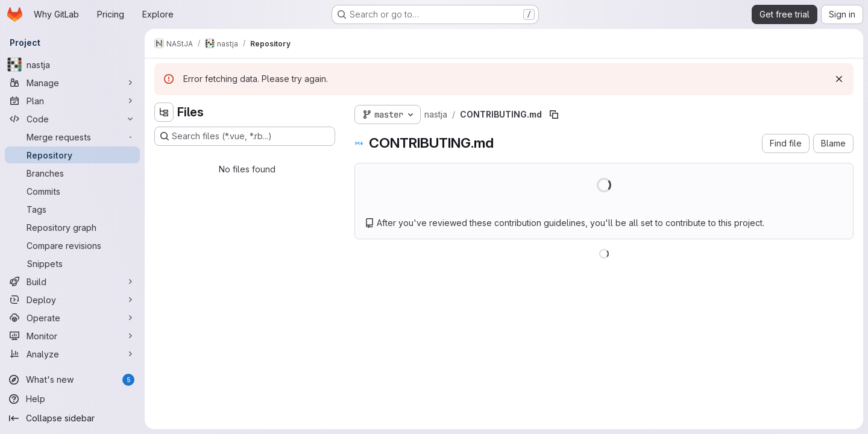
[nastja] (72, 64)
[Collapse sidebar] (72, 418)
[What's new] (72, 380)
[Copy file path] (554, 115)
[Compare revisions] (72, 245)
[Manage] (72, 83)
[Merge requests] (72, 137)
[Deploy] (72, 300)
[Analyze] (72, 354)
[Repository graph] (72, 227)
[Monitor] (72, 336)
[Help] (72, 399)
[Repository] (72, 155)
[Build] (72, 281)
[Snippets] (72, 263)
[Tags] (72, 209)
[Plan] (72, 101)
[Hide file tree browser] (164, 112)
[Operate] (72, 318)
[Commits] (72, 191)
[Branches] (72, 173)
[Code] (72, 119)
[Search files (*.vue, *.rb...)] (245, 136)
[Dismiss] (839, 79)
